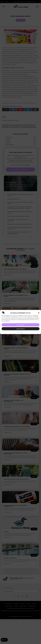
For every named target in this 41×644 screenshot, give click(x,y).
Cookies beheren (20, 329)
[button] (39, 313)
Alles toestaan (20, 325)
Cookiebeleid (20, 332)
